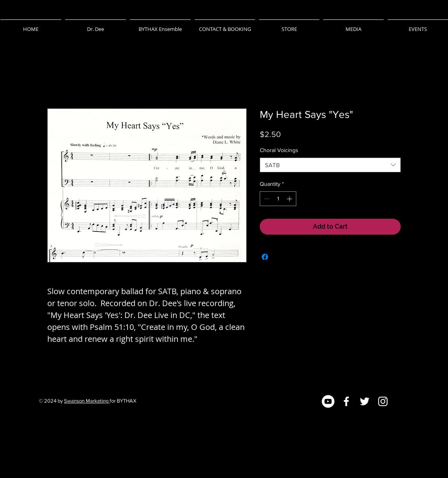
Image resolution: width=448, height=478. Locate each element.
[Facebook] (346, 401)
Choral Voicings (279, 150)
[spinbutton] (278, 199)
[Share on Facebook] (265, 257)
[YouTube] (328, 401)
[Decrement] (266, 199)
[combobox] (330, 165)
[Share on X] (280, 257)
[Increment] (290, 199)
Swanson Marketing (87, 401)
